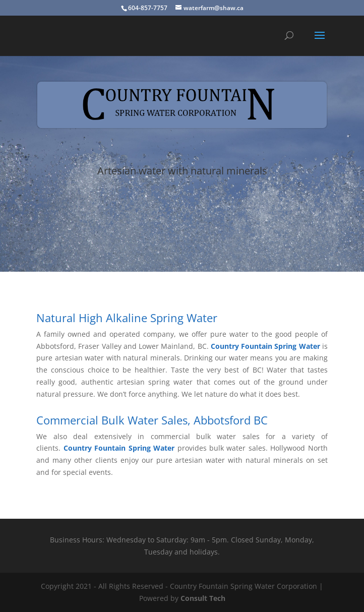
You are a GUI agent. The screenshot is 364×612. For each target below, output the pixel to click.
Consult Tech (203, 598)
